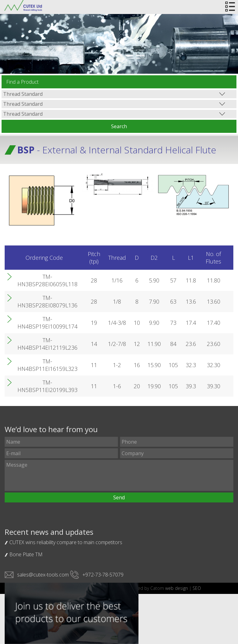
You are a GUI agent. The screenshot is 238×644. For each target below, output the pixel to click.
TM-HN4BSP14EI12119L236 (47, 344)
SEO (197, 588)
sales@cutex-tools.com (43, 575)
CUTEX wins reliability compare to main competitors (66, 542)
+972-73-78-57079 (103, 575)
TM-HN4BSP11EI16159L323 (47, 365)
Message (119, 475)
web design (177, 588)
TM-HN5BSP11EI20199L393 (47, 386)
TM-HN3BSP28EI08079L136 (47, 301)
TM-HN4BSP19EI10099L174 (47, 323)
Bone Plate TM (26, 554)
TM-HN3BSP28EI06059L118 (47, 280)
